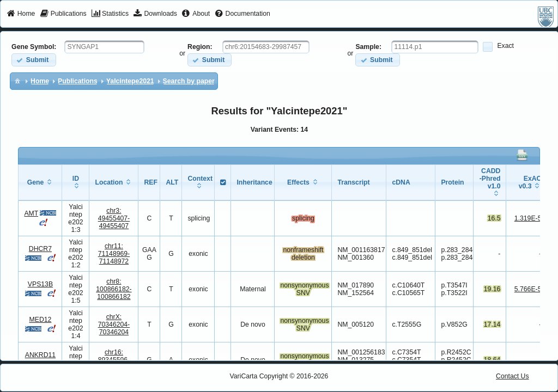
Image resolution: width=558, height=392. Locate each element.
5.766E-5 (528, 289)
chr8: (114, 289)
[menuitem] (21, 14)
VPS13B (40, 284)
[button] (34, 60)
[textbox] (104, 47)
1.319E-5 (528, 218)
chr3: (114, 218)
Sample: (368, 47)
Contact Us (512, 376)
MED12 (41, 320)
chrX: (114, 324)
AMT (31, 213)
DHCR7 (40, 249)
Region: (200, 47)
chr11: (114, 254)
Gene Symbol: (34, 47)
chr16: (114, 360)
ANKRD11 (40, 355)
